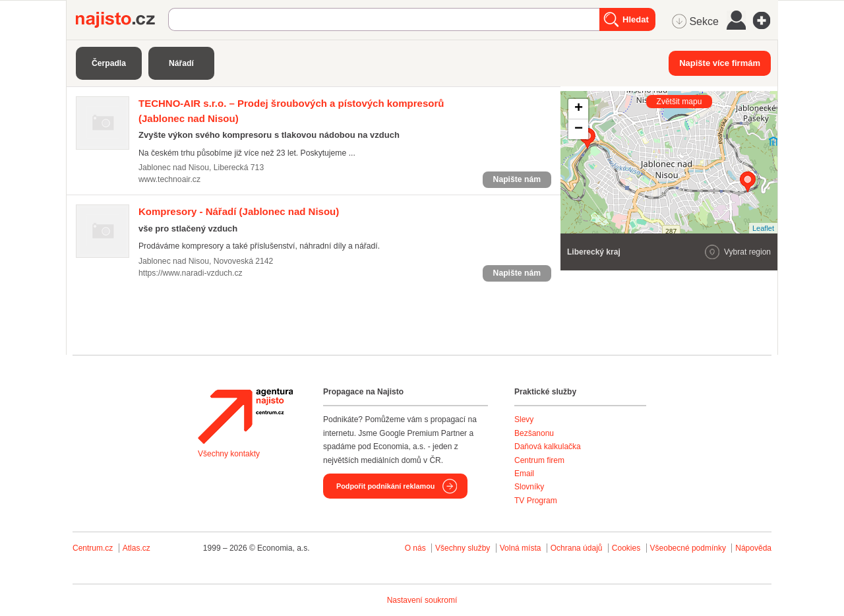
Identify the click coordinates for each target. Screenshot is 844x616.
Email (524, 474)
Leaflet (763, 228)
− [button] (579, 129)
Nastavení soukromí (422, 600)
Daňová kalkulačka (548, 447)
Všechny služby (464, 548)
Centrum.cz (93, 548)
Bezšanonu (534, 433)
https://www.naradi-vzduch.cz (191, 273)
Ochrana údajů (577, 548)
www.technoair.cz (169, 179)
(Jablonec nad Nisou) (239, 211)
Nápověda (753, 548)
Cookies (626, 548)
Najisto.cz (122, 20)
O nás (415, 548)
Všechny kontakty (229, 454)
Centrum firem (539, 460)
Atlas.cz (136, 548)
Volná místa (521, 548)
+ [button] (579, 109)
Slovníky (529, 487)
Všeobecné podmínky (688, 548)
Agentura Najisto (245, 416)
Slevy (524, 419)
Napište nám (517, 179)
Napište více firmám (720, 63)
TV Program (536, 501)
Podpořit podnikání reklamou (385, 486)
